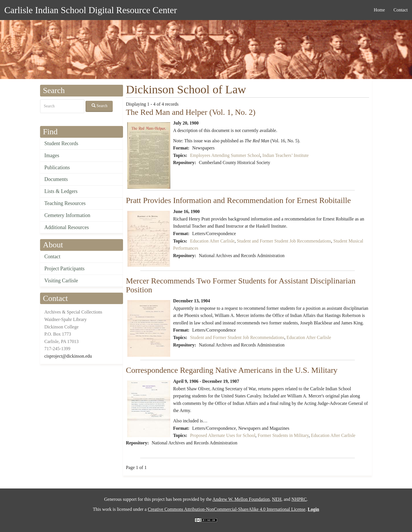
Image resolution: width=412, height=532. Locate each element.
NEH (277, 499)
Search (100, 106)
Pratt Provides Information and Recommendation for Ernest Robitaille (238, 200)
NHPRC (299, 499)
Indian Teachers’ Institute (286, 155)
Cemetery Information (67, 215)
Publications (57, 168)
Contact (401, 10)
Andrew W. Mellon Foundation (241, 499)
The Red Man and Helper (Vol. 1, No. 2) (191, 112)
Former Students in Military (283, 435)
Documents (56, 179)
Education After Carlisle (212, 241)
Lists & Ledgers (61, 191)
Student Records (61, 143)
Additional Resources (67, 227)
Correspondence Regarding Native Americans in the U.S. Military (232, 370)
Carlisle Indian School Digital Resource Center (91, 10)
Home (379, 10)
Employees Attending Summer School (225, 155)
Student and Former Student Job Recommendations (284, 241)
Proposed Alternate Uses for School (223, 435)
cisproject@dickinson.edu (68, 356)
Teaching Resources (65, 203)
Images (52, 155)
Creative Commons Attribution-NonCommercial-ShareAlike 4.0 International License (226, 509)
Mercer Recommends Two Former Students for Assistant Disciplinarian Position (241, 285)
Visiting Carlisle (61, 281)
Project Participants (64, 269)
